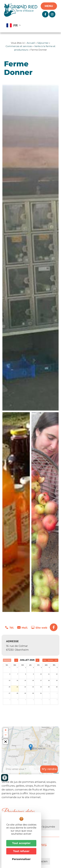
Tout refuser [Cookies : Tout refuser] (21, 851)
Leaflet (56, 773)
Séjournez (43, 43)
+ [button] (6, 730)
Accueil (31, 43)
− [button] (6, 735)
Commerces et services (19, 46)
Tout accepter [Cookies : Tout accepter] (21, 843)
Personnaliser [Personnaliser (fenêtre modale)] (21, 859)
